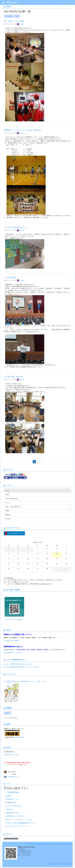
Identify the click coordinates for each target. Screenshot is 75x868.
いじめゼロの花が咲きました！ (16, 227)
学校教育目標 (40, 844)
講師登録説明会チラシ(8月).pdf (13, 653)
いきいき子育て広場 (14, 806)
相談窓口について (13, 799)
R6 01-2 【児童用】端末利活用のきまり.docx (18, 664)
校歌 (51, 844)
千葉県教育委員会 (13, 792)
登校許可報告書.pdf (18, 737)
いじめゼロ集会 (10, 277)
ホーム (25, 844)
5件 (17, 16)
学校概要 (32, 844)
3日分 (7, 713)
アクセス (56, 844)
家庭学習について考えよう (16, 816)
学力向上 (10, 809)
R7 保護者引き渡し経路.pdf (12, 641)
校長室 (62, 844)
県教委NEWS (11, 803)
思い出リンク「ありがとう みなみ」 (20, 819)
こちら (6, 765)
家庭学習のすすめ (13, 813)
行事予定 (68, 844)
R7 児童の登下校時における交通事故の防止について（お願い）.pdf (24, 681)
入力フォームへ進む (14, 620)
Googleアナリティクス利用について (60, 864)
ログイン (70, 2)
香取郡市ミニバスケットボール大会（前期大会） (23, 130)
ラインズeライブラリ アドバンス (18, 826)
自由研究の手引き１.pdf (11, 755)
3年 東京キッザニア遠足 (14, 21)
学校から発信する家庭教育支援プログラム (22, 823)
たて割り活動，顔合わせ (13, 377)
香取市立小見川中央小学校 (14, 2)
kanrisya (21, 24)
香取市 (9, 796)
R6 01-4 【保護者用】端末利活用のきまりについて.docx (21, 667)
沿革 (47, 844)
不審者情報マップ (14, 777)
